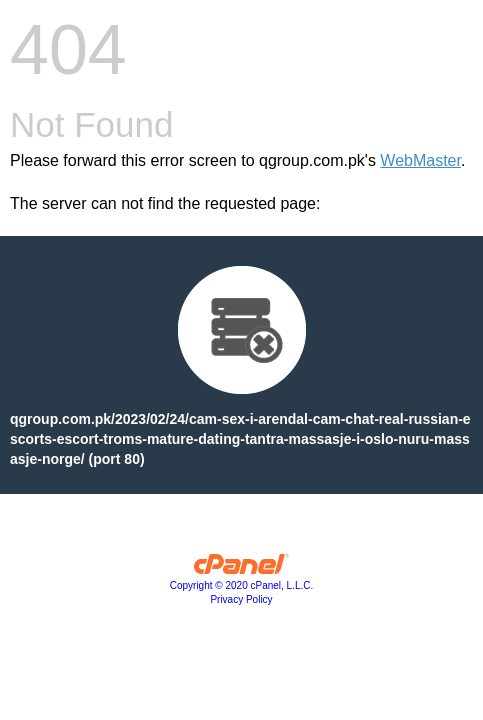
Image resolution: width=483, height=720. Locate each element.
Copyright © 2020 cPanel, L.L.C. (242, 585)
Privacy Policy (241, 599)
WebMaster (420, 160)
